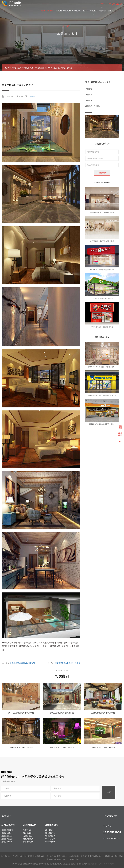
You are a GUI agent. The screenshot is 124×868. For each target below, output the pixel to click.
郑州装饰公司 (50, 833)
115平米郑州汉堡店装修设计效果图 (102, 298)
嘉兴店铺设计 (52, 859)
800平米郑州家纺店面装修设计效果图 (102, 213)
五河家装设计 (75, 856)
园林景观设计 (28, 842)
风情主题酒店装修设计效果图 (62, 713)
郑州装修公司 (47, 11)
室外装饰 (76, 11)
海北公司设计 (29, 856)
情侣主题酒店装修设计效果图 (22, 663)
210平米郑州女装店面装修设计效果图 (102, 241)
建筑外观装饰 (28, 839)
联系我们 (112, 11)
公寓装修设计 (28, 836)
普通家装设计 (28, 833)
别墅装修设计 (28, 830)
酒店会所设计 (30, 68)
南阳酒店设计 (63, 859)
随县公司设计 (86, 856)
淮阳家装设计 (63, 856)
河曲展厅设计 (40, 856)
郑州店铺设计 (7, 842)
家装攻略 (94, 11)
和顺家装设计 (109, 856)
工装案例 (58, 11)
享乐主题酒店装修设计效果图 (21, 747)
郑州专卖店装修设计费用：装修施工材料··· (102, 367)
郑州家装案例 (30, 825)
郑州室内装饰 (50, 836)
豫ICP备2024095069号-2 (103, 864)
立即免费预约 (102, 173)
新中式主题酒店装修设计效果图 (21, 713)
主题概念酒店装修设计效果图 (68, 663)
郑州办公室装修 (7, 830)
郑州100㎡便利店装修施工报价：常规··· (102, 424)
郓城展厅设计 (97, 856)
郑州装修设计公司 (15, 68)
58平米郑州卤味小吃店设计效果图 (102, 327)
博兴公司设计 (52, 856)
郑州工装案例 (8, 825)
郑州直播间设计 (7, 836)
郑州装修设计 (50, 830)
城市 (112, 864)
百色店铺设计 (75, 859)
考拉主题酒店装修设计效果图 (103, 747)
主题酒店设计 (43, 68)
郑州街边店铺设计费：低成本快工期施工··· (102, 395)
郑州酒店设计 (50, 842)
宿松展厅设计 (6, 856)
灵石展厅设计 (18, 856)
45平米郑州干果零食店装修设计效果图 (102, 270)
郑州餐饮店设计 (7, 839)
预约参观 (31, 96)
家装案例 (67, 11)
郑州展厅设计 (7, 833)
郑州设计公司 (50, 839)
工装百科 (85, 11)
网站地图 (91, 864)
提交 (109, 792)
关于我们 (103, 11)
